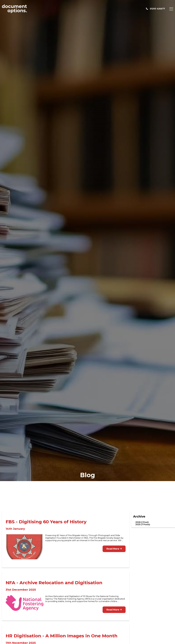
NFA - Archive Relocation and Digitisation (54, 583)
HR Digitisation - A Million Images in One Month (62, 636)
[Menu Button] (171, 9)
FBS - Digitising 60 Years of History (46, 522)
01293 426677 (155, 9)
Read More (114, 549)
